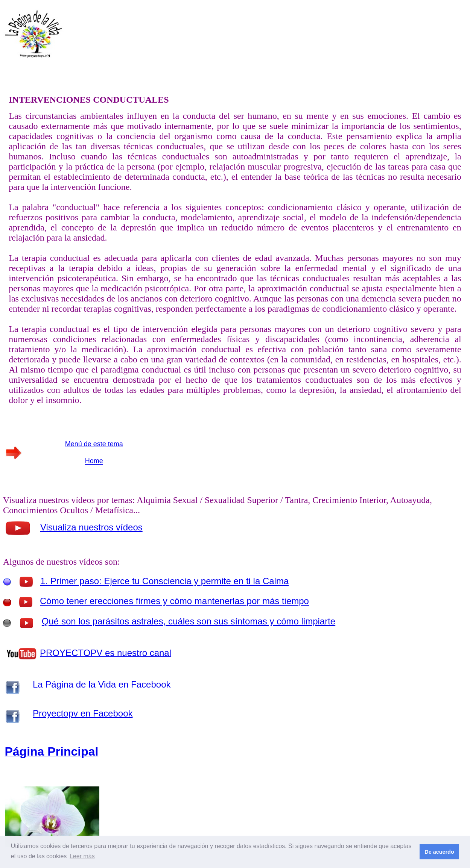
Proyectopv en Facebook (83, 713)
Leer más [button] (82, 856)
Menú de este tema (94, 444)
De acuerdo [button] (439, 852)
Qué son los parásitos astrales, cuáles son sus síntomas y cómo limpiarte (189, 621)
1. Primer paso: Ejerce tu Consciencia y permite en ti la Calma (164, 581)
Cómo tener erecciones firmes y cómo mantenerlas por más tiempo (174, 601)
